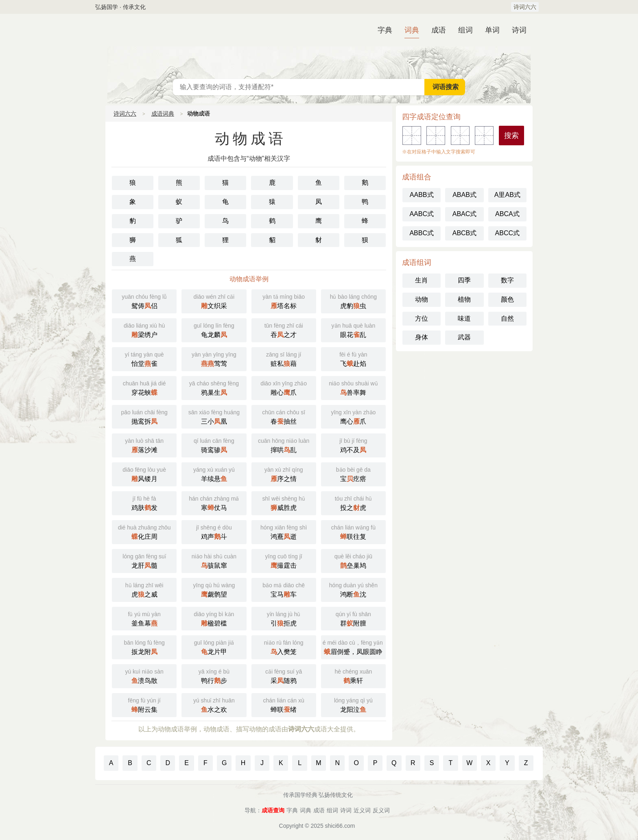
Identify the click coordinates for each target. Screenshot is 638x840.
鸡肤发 (144, 502)
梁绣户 (144, 329)
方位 (422, 318)
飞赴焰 (353, 358)
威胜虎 (284, 502)
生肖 (422, 280)
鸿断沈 (353, 589)
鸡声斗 (214, 531)
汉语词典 (319, 46)
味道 (464, 318)
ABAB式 (464, 195)
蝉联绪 (284, 704)
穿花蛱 (144, 387)
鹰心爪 (353, 416)
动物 (422, 299)
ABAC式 (465, 214)
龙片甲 (214, 646)
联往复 (353, 531)
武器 (464, 337)
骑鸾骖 (214, 445)
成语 (439, 30)
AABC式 (422, 214)
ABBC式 (422, 233)
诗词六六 (525, 7)
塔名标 (284, 301)
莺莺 (214, 358)
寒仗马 (214, 502)
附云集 (144, 704)
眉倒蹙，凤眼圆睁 (354, 646)
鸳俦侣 (144, 301)
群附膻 (353, 618)
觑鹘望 (214, 589)
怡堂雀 (144, 358)
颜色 (507, 299)
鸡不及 (353, 445)
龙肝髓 (144, 560)
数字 (507, 280)
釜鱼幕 (144, 618)
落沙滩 (144, 445)
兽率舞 (353, 387)
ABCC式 (507, 233)
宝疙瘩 (353, 474)
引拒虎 (284, 618)
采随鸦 (284, 675)
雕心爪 (284, 387)
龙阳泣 (353, 704)
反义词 (381, 810)
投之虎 (353, 502)
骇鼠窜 (214, 560)
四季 (464, 280)
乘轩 (353, 675)
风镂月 (144, 474)
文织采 (214, 301)
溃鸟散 (144, 675)
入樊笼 (284, 646)
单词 (492, 30)
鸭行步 (214, 675)
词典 (412, 30)
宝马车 (284, 589)
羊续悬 (214, 474)
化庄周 (144, 531)
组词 (465, 30)
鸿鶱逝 (284, 531)
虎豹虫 (353, 301)
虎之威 (144, 589)
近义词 (362, 810)
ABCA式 (507, 214)
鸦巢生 (214, 387)
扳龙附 (144, 646)
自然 (507, 318)
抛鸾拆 (144, 416)
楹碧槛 (214, 618)
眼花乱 (353, 329)
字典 (385, 30)
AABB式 (422, 195)
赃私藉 (284, 358)
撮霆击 (284, 560)
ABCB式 (465, 233)
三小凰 (214, 416)
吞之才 (284, 329)
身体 (422, 337)
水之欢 (214, 704)
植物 (464, 299)
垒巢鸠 (353, 560)
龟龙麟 (214, 329)
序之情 (284, 474)
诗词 (519, 30)
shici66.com (340, 826)
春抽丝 (284, 416)
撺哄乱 (284, 445)
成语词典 (163, 114)
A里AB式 (507, 195)
